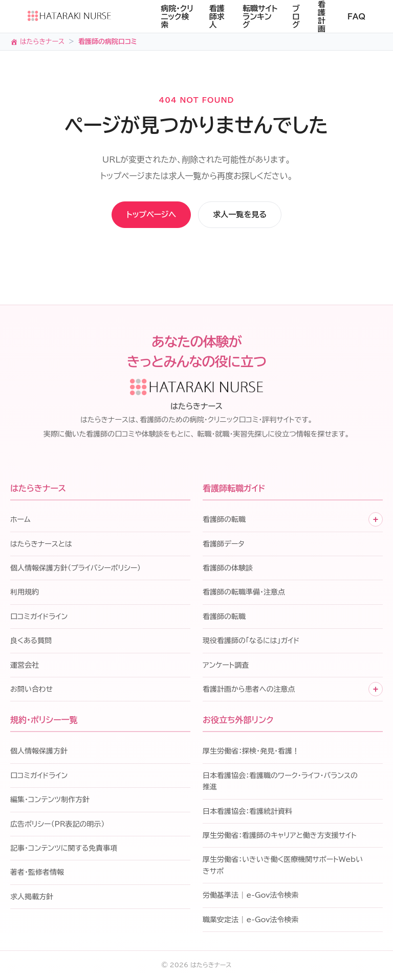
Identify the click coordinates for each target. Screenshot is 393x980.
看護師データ (224, 545)
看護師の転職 (224, 520)
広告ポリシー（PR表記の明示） (58, 825)
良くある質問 (31, 642)
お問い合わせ (31, 690)
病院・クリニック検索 (177, 17)
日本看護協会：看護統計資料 (247, 812)
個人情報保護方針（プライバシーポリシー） (75, 569)
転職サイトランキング (260, 17)
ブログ (296, 17)
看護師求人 (217, 17)
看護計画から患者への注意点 (249, 690)
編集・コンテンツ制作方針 (50, 801)
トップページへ (136, 215)
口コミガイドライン (39, 618)
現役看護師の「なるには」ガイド (251, 642)
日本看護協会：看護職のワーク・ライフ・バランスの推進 (280, 782)
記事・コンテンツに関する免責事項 (64, 849)
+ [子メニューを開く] (376, 520)
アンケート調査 (226, 666)
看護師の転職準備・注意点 (244, 594)
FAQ (356, 17)
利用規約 (25, 594)
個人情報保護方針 (39, 753)
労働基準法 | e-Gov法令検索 (250, 896)
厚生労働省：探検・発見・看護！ (251, 753)
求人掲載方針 (32, 898)
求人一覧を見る (257, 215)
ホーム (20, 520)
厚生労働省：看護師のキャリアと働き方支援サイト (280, 836)
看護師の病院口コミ (108, 42)
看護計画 (322, 17)
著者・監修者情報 (37, 874)
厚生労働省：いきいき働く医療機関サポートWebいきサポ (283, 867)
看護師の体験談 (228, 569)
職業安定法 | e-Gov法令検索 (250, 921)
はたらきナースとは (41, 545)
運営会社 (25, 666)
